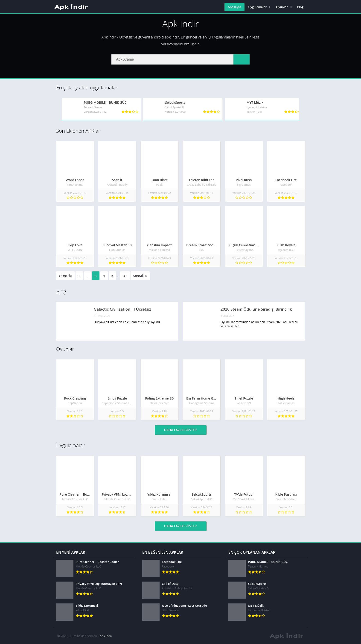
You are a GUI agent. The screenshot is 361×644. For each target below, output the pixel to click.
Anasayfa (234, 7)
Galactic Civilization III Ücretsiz (122, 309)
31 (125, 276)
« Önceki (65, 276)
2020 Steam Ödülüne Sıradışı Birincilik (256, 309)
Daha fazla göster (180, 430)
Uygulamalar (257, 7)
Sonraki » (140, 276)
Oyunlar (282, 7)
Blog (300, 7)
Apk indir (106, 636)
